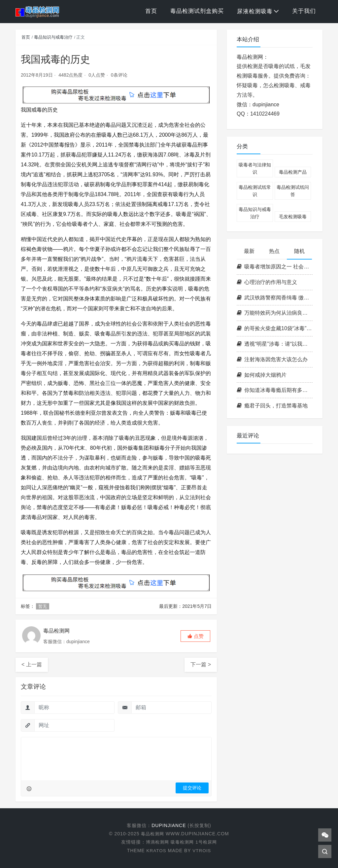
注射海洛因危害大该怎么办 (272, 359)
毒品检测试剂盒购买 (197, 11)
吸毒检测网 (182, 842)
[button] (195, 636)
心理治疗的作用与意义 (267, 282)
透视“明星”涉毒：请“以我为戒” (275, 344)
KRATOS (156, 850)
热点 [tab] (274, 251)
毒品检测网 (153, 834)
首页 (151, 11)
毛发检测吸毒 (293, 217)
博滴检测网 (156, 842)
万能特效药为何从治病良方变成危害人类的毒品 (275, 313)
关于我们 (304, 11)
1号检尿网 (208, 842)
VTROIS (202, 850)
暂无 (43, 606)
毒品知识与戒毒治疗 (53, 37)
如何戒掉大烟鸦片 (262, 375)
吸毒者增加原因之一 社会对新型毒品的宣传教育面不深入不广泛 (275, 267)
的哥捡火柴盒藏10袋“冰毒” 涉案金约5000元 (275, 328)
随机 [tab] (299, 251)
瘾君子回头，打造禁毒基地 (272, 406)
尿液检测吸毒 (255, 11)
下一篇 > (201, 664)
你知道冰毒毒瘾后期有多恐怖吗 (275, 390)
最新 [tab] (249, 251)
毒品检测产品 (293, 172)
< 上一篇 (32, 664)
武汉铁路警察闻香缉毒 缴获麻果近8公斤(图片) (275, 298)
